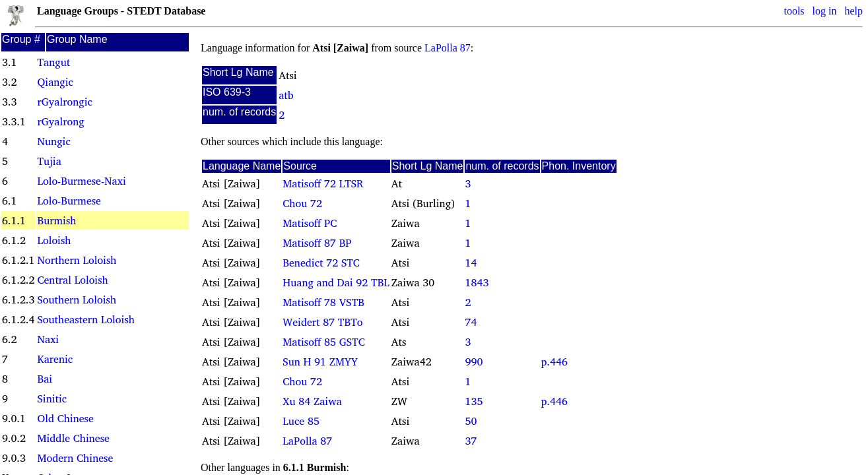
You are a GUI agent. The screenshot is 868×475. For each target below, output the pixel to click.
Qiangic (55, 82)
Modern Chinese (75, 458)
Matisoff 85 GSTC (323, 342)
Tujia (49, 161)
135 (474, 401)
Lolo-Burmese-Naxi (81, 181)
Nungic (53, 141)
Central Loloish (72, 280)
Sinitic (52, 398)
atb (286, 95)
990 (474, 362)
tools (794, 11)
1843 (477, 282)
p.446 (554, 362)
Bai (45, 379)
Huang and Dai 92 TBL (336, 282)
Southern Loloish (77, 300)
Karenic (55, 359)
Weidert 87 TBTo (322, 322)
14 (471, 263)
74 (471, 322)
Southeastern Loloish (85, 319)
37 (471, 441)
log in (825, 11)
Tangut (53, 62)
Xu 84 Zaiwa (312, 401)
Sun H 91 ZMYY (320, 362)
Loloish (54, 240)
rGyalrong (60, 121)
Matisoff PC (310, 223)
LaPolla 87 (448, 48)
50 (471, 421)
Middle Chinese (73, 438)
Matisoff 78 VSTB (323, 302)
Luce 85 (301, 421)
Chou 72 (302, 203)
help (853, 11)
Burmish (56, 220)
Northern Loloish (77, 260)
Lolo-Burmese (69, 201)
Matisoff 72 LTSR (323, 183)
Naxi (48, 339)
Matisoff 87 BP (317, 243)
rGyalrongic (64, 102)
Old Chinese (65, 418)
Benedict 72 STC (321, 263)
